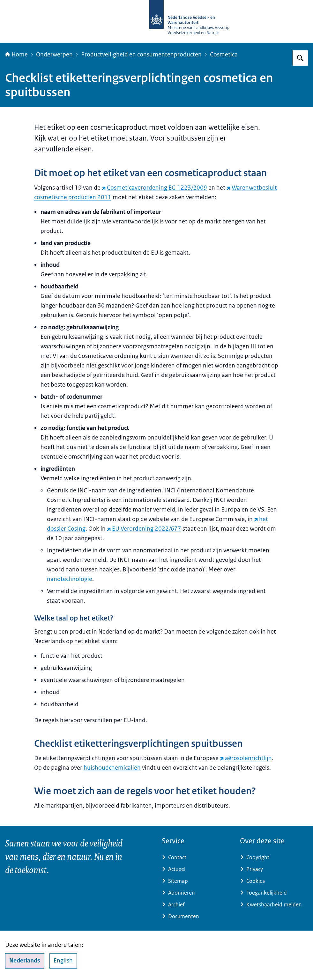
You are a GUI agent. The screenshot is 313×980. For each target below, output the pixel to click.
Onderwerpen (54, 54)
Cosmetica (224, 54)
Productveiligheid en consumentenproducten (141, 54)
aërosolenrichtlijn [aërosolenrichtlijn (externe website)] (246, 758)
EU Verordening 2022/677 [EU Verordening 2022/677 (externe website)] (144, 529)
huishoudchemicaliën (112, 768)
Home (16, 54)
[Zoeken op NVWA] (300, 58)
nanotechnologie (70, 579)
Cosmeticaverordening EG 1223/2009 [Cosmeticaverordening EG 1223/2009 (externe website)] (154, 188)
